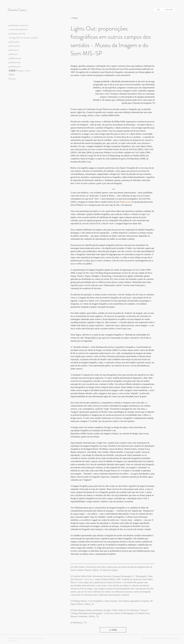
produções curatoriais (18, 25)
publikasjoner (15, 66)
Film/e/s (12, 79)
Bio (9, 641)
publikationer (15, 62)
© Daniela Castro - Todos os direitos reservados (26, 638)
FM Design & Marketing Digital (167, 638)
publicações (14, 42)
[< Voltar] (75, 18)
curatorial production (18, 29)
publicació (13, 54)
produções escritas (17, 33)
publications (14, 46)
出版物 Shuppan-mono (20, 71)
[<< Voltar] (113, 630)
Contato (14, 641)
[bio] (159, 9)
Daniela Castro (17, 10)
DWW (11, 75)
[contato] (169, 9)
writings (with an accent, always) (23, 38)
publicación (14, 50)
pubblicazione (15, 58)
